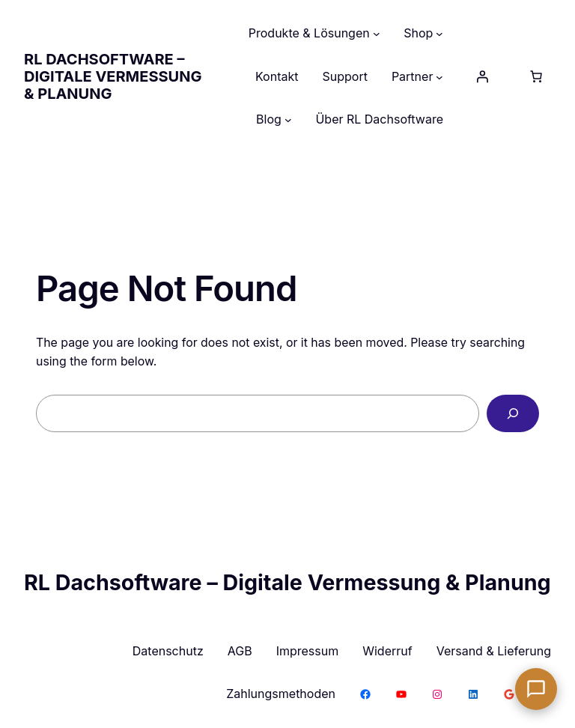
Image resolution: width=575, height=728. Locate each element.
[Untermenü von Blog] (288, 120)
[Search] (513, 413)
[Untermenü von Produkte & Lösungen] (377, 34)
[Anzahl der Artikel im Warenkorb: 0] (536, 76)
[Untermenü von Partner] (439, 77)
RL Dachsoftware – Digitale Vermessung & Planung (113, 76)
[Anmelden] (482, 76)
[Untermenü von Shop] (439, 34)
